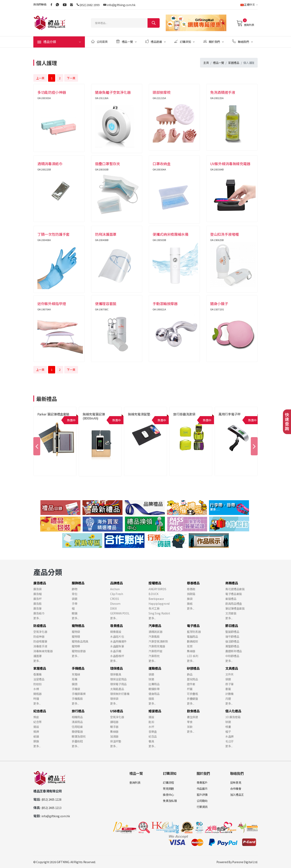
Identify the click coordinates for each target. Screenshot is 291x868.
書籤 (228, 689)
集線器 (191, 651)
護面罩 (37, 656)
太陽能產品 (117, 689)
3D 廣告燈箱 (233, 717)
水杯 (151, 727)
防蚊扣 (37, 684)
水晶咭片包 (117, 636)
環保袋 (114, 699)
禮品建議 (156, 42)
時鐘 (36, 699)
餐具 (151, 741)
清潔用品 (77, 722)
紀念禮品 (40, 711)
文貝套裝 (231, 613)
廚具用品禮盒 (234, 604)
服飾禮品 (78, 583)
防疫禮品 (40, 626)
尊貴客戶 (202, 782)
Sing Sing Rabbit (159, 613)
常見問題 (168, 789)
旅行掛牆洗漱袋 (184, 414)
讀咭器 (114, 722)
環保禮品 (117, 668)
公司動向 (202, 801)
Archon (115, 589)
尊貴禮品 (117, 626)
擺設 (36, 727)
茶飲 (190, 727)
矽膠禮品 (193, 668)
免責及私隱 (170, 801)
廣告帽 (37, 594)
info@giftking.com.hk (121, 5)
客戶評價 (202, 795)
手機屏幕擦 (79, 694)
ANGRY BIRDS (157, 589)
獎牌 (36, 732)
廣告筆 (37, 608)
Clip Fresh (117, 594)
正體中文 (249, 5)
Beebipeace (156, 599)
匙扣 (151, 722)
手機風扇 (77, 699)
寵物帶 (76, 646)
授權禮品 (155, 583)
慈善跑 (191, 589)
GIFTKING (63, 862)
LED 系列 (193, 656)
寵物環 (76, 636)
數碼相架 (192, 641)
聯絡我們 (242, 42)
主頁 (206, 63)
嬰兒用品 (192, 679)
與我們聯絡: (40, 4)
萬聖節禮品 (232, 646)
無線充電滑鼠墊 (139, 414)
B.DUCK (153, 594)
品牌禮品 (117, 583)
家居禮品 (234, 63)
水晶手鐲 (116, 651)
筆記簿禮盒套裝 (235, 608)
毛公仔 (229, 741)
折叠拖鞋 (77, 741)
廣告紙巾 (39, 613)
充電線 (76, 674)
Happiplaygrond (159, 604)
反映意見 (236, 782)
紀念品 (153, 736)
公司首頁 (99, 42)
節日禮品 (232, 626)
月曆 (228, 699)
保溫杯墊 (116, 741)
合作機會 (236, 789)
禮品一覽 (126, 42)
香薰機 (37, 674)
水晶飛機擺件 (118, 641)
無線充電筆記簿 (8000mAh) (94, 416)
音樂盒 (153, 732)
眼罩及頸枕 (79, 736)
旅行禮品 (78, 711)
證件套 (191, 684)
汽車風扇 (154, 636)
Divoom (115, 604)
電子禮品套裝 (234, 594)
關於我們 (214, 42)
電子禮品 (193, 626)
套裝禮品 (231, 599)
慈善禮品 (193, 583)
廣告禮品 (40, 583)
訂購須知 (184, 42)
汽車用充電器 (157, 646)
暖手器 (114, 727)
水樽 (36, 689)
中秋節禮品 (232, 656)
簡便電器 (77, 732)
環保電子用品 (118, 684)
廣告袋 (37, 589)
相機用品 (77, 717)
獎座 (36, 717)
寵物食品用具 (80, 641)
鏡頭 (74, 684)
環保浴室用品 (118, 679)
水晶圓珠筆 (117, 646)
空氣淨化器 (40, 632)
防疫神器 (39, 636)
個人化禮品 (233, 711)
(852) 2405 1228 (51, 799)
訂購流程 (168, 782)
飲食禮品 (193, 711)
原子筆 (229, 684)
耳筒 (190, 646)
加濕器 (114, 736)
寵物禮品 (78, 626)
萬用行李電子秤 (230, 414)
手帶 (74, 604)
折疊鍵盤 (192, 699)
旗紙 (190, 604)
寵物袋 (76, 632)
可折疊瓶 (192, 694)
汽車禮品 (155, 626)
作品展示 (202, 789)
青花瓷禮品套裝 (235, 589)
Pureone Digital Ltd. (245, 862)
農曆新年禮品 (234, 651)
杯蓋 (190, 689)
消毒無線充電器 (43, 651)
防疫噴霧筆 (40, 641)
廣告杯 (37, 599)
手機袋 (76, 689)
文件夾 (229, 674)
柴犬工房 (154, 608)
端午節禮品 (232, 636)
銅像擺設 (116, 632)
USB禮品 (117, 711)
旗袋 (190, 599)
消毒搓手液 (40, 646)
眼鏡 (74, 613)
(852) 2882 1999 (89, 5)
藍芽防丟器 (194, 632)
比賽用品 (154, 684)
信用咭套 (77, 727)
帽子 (228, 732)
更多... (37, 618)
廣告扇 (37, 604)
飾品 (190, 674)
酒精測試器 (155, 632)
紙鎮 (36, 736)
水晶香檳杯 (117, 656)
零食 (190, 722)
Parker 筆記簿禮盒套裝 (53, 414)
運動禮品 (155, 668)
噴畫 (228, 727)
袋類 (74, 599)
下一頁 (71, 78)
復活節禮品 (232, 641)
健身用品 (154, 694)
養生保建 (192, 717)
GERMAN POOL (120, 613)
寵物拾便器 (79, 651)
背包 (74, 594)
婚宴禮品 (155, 711)
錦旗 (36, 741)
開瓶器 (37, 694)
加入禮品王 (237, 795)
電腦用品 (192, 636)
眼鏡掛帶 (154, 689)
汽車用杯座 (155, 651)
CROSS (114, 599)
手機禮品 (78, 668)
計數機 (229, 694)
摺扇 (151, 699)
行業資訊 (202, 807)
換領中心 (168, 795)
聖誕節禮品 (232, 632)
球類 (151, 679)
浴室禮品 (39, 679)
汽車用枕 (154, 656)
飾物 (74, 589)
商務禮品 (232, 583)
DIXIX (113, 608)
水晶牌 (229, 736)
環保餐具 (116, 674)
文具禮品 (232, 668)
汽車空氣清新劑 (158, 641)
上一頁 (40, 78)
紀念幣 (37, 722)
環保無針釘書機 (120, 694)
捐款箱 (191, 594)
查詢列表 (245, 23)
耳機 (74, 679)
